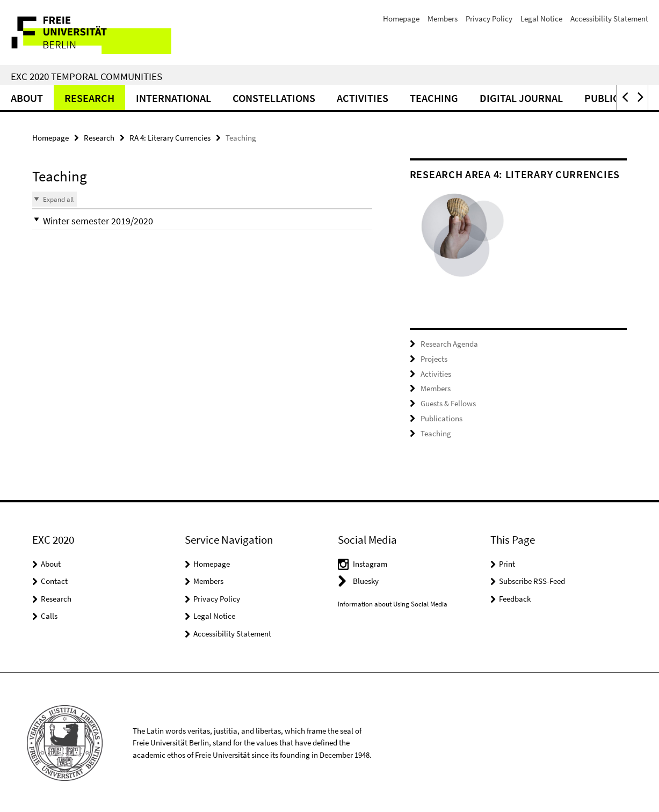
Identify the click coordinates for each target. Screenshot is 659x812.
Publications (441, 417)
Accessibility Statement (609, 19)
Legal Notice (541, 19)
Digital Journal (521, 98)
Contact (54, 580)
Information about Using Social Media (393, 602)
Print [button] (507, 562)
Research (89, 98)
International (173, 98)
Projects (434, 358)
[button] (624, 97)
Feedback (515, 597)
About (27, 98)
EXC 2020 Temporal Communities (86, 76)
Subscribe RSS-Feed (532, 580)
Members (443, 19)
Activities (363, 98)
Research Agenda (449, 344)
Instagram (370, 562)
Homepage (401, 19)
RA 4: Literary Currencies (170, 138)
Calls (49, 615)
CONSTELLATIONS (274, 98)
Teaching (434, 98)
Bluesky (366, 580)
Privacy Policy (489, 19)
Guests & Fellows (448, 403)
